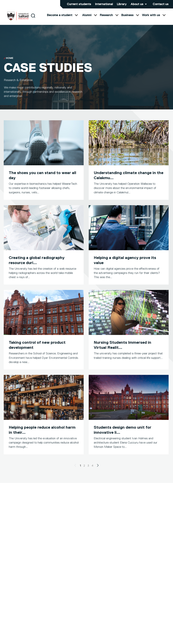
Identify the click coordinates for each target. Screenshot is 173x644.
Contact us (161, 4)
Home (10, 62)
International (104, 4)
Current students (79, 4)
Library (122, 4)
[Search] (33, 19)
